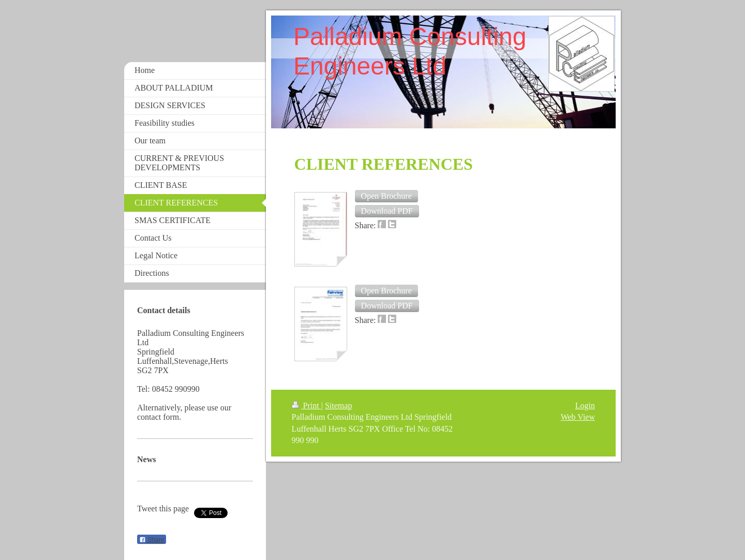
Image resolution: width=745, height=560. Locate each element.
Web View (578, 417)
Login (585, 406)
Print (307, 406)
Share (152, 540)
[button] (386, 196)
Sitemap (338, 406)
